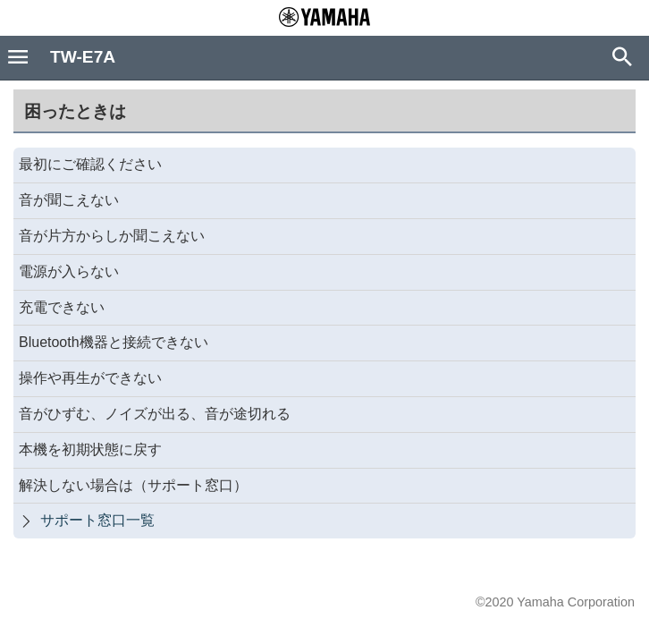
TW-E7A (83, 57)
